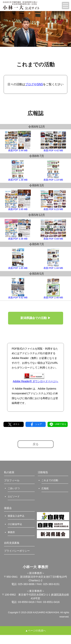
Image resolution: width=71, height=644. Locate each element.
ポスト (13, 424)
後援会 (8, 508)
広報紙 (45, 488)
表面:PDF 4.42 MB (53, 141)
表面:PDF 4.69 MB (53, 230)
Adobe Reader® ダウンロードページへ (35, 378)
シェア (35, 424)
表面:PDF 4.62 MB (18, 288)
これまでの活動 (50, 480)
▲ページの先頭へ (35, 631)
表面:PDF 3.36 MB (18, 230)
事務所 (11, 532)
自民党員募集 (12, 543)
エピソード (14, 496)
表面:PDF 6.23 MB (53, 200)
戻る (36, 444)
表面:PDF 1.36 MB (18, 171)
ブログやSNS (34, 84)
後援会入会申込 (16, 516)
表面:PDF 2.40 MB (53, 288)
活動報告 (43, 472)
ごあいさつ (14, 488)
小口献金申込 (15, 524)
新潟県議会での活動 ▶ (35, 318)
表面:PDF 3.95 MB (18, 200)
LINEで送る (57, 424)
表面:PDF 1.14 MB (53, 171)
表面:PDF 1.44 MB (53, 259)
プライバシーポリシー (17, 551)
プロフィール (12, 480)
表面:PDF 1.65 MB (18, 259)
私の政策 (9, 472)
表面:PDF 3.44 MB (18, 141)
